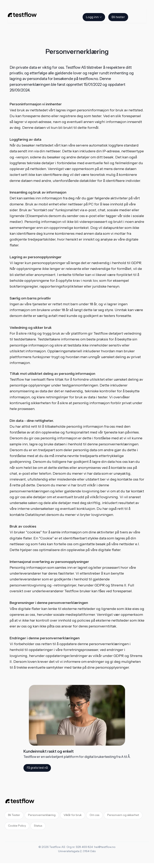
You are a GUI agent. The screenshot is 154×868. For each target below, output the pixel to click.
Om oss (94, 815)
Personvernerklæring (42, 815)
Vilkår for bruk (73, 815)
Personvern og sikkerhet (123, 815)
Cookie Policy (17, 826)
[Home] (22, 15)
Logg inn (94, 17)
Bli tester (118, 17)
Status (38, 826)
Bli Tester (14, 815)
